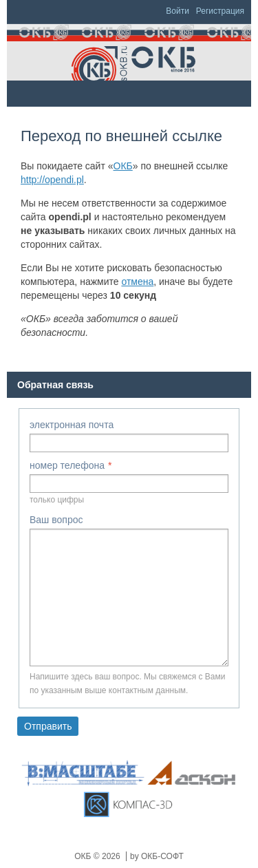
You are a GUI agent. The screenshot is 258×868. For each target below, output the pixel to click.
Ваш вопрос (56, 520)
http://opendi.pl (52, 180)
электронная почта (72, 425)
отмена (137, 282)
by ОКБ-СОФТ (157, 856)
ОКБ (123, 166)
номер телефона (67, 465)
